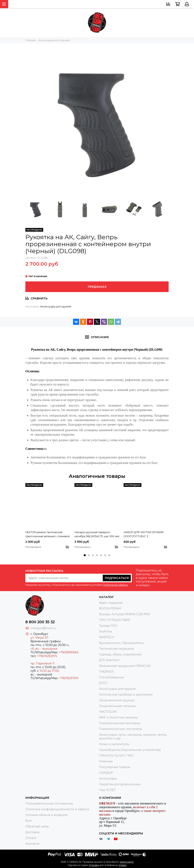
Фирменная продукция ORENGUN (125, 666)
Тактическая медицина (116, 649)
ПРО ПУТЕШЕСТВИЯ (115, 620)
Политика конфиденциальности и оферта (57, 809)
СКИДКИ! (106, 773)
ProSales (94, 865)
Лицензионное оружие (117, 700)
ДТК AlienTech (109, 660)
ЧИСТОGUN (108, 712)
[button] (85, 555)
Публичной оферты (115, 585)
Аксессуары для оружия (56, 307)
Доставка (32, 832)
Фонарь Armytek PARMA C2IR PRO (125, 614)
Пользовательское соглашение (49, 803)
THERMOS (106, 672)
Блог (29, 821)
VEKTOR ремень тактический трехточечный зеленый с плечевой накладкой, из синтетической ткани (47, 535)
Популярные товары (115, 767)
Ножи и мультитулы (114, 744)
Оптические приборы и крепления (126, 695)
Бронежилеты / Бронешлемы (121, 643)
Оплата (31, 838)
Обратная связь (37, 826)
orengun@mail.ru (43, 628)
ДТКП (103, 683)
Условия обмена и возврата (46, 815)
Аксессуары (108, 778)
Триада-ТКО (108, 626)
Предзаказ (97, 287)
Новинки (106, 761)
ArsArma (105, 631)
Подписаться (117, 578)
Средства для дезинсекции (120, 784)
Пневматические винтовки (120, 723)
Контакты (32, 844)
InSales (123, 865)
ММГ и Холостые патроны (118, 717)
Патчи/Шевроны (112, 677)
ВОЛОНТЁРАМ (110, 609)
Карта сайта (127, 862)
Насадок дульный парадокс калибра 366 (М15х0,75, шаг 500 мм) (97, 534)
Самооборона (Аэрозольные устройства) (130, 750)
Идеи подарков (111, 603)
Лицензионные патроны (117, 706)
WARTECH (107, 637)
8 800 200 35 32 (40, 622)
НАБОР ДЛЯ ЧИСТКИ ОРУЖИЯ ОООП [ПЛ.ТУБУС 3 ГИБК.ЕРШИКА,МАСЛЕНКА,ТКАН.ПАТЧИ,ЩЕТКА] (146, 535)
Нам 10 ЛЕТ (107, 790)
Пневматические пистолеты (121, 729)
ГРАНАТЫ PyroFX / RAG (116, 756)
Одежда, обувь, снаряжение (120, 654)
